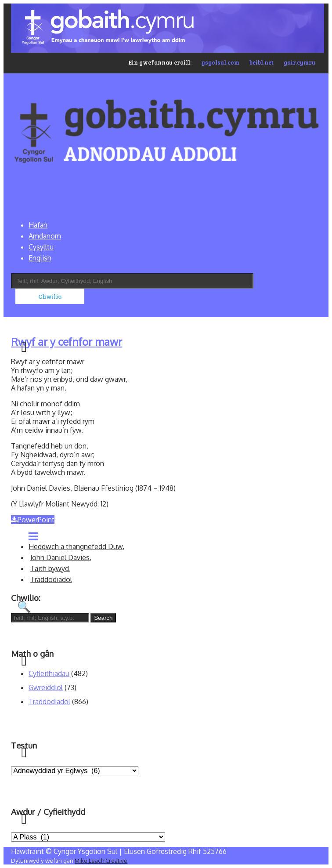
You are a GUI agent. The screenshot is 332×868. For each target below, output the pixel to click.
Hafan (38, 225)
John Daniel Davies (60, 557)
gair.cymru (300, 62)
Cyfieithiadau (49, 673)
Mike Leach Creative (101, 860)
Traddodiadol (51, 579)
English (40, 258)
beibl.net (262, 62)
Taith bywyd (50, 568)
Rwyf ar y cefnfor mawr (67, 342)
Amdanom (45, 236)
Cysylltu (41, 247)
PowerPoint (33, 520)
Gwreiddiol (46, 687)
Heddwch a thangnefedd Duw (76, 546)
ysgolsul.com (220, 62)
